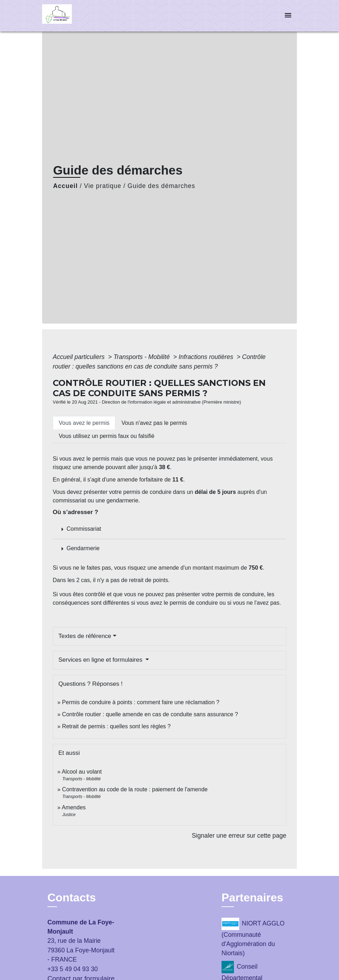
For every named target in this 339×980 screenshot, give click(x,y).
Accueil (65, 186)
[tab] (84, 423)
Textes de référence (85, 636)
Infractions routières (207, 357)
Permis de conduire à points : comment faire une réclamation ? (141, 702)
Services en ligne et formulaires (101, 660)
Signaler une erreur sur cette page (239, 836)
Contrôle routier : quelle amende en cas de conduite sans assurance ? (150, 714)
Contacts (72, 898)
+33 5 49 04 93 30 (73, 969)
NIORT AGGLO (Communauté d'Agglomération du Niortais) (253, 937)
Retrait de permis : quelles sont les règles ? (116, 726)
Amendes (74, 807)
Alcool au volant (82, 772)
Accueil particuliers (80, 357)
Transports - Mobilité (143, 357)
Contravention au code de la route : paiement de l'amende (135, 789)
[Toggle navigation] (288, 16)
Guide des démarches (162, 186)
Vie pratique (103, 186)
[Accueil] (86, 16)
